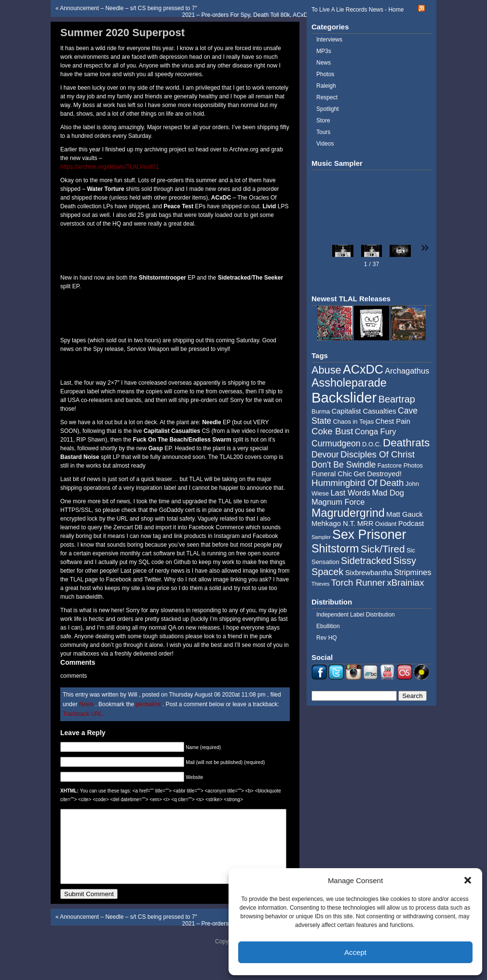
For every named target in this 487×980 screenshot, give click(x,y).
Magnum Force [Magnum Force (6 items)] (338, 502)
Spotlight (328, 109)
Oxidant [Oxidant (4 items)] (386, 524)
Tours (323, 132)
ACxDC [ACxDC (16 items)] (363, 369)
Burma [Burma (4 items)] (321, 411)
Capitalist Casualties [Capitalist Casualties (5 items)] (364, 411)
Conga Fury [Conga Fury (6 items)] (376, 431)
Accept (355, 952)
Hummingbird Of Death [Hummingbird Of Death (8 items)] (358, 483)
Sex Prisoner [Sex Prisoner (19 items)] (369, 535)
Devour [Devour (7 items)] (325, 455)
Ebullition (328, 626)
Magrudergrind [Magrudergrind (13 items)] (348, 513)
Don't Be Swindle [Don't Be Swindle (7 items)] (344, 465)
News (86, 704)
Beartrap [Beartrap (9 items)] (397, 399)
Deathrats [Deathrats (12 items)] (406, 443)
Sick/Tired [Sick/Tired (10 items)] (383, 549)
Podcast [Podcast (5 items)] (411, 524)
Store (323, 121)
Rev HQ (327, 638)
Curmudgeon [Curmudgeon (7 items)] (336, 443)
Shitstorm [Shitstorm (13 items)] (335, 549)
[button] (468, 880)
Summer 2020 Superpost (122, 33)
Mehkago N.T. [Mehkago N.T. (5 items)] (333, 524)
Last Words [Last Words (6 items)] (350, 493)
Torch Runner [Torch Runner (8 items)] (358, 583)
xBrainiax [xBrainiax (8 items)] (405, 583)
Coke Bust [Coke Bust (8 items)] (332, 431)
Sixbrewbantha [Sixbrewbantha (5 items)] (369, 573)
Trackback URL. (83, 714)
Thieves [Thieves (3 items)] (320, 584)
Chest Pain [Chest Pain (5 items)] (393, 421)
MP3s (324, 51)
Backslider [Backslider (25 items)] (344, 397)
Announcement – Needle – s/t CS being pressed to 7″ (128, 8)
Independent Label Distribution (356, 615)
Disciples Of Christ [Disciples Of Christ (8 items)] (378, 454)
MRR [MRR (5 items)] (365, 524)
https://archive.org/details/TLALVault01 (109, 167)
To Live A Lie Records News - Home (358, 10)
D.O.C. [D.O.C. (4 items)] (372, 444)
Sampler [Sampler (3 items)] (321, 537)
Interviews (329, 40)
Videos (325, 144)
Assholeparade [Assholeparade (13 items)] (349, 383)
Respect (327, 97)
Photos (325, 74)
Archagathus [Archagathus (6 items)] (407, 371)
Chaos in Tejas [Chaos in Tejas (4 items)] (353, 422)
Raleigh (326, 86)
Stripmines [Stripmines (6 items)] (413, 572)
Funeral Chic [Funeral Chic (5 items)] (332, 474)
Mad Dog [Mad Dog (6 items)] (388, 493)
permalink (149, 704)
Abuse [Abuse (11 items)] (326, 370)
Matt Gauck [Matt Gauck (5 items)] (405, 514)
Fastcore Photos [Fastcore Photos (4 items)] (400, 465)
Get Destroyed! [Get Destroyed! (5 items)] (378, 474)
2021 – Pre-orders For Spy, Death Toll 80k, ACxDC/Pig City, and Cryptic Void (280, 15)
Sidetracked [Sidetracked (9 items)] (366, 561)
